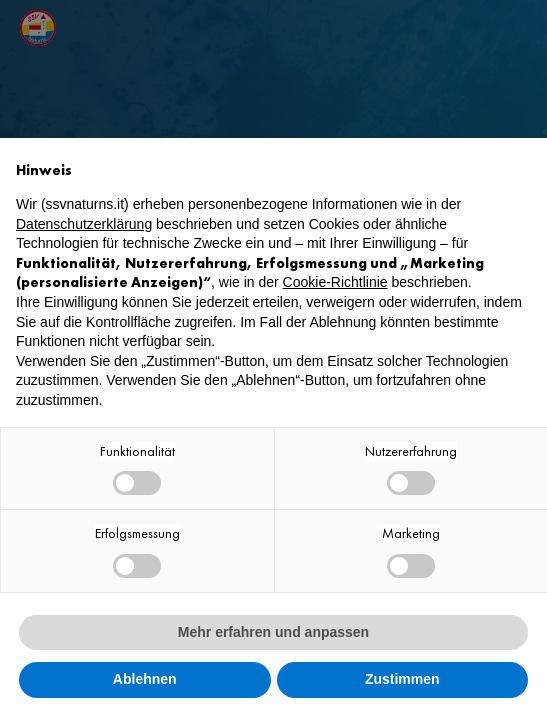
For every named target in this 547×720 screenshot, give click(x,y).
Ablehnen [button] (145, 679)
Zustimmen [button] (402, 679)
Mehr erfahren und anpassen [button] (273, 632)
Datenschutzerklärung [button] (84, 224)
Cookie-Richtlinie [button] (335, 282)
